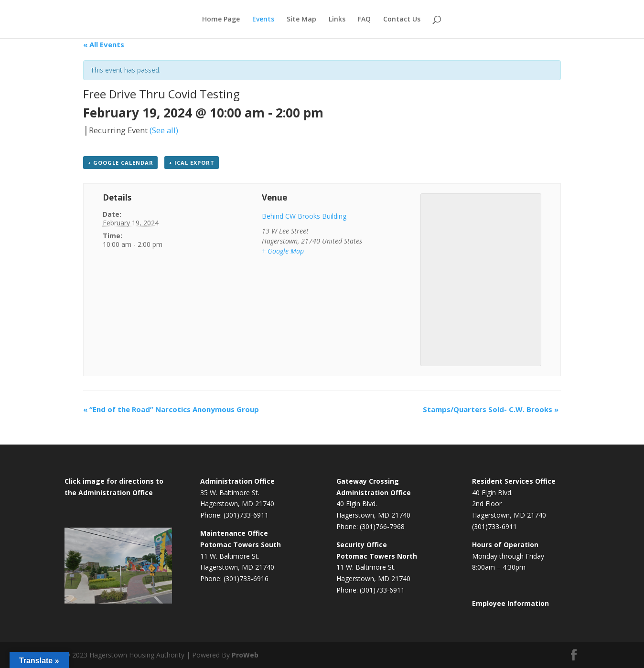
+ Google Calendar (120, 163)
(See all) (164, 130)
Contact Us (402, 20)
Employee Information (510, 603)
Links (337, 20)
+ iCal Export (192, 163)
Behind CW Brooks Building (304, 216)
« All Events (104, 44)
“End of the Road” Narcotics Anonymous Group (171, 409)
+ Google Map (283, 251)
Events (263, 20)
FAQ (364, 20)
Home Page (221, 20)
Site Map (301, 20)
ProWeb (245, 655)
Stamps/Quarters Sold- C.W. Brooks (491, 409)
